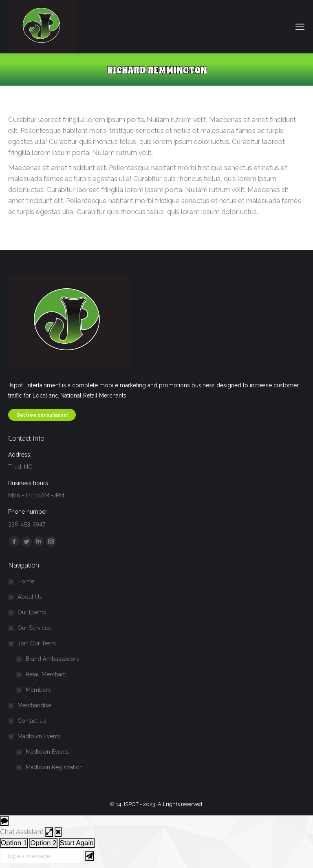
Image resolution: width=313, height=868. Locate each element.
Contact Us (32, 721)
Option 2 (43, 843)
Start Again (77, 843)
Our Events (32, 612)
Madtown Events (35, 736)
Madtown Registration (54, 767)
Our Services (34, 628)
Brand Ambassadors (52, 659)
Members (38, 690)
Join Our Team (33, 643)
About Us (30, 597)
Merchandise (34, 705)
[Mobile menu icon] (300, 27)
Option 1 (14, 843)
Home (26, 581)
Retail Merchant (46, 674)
